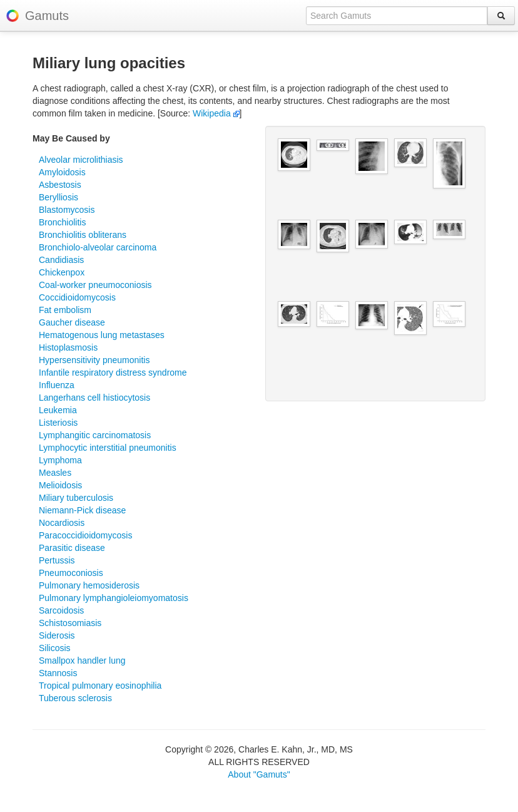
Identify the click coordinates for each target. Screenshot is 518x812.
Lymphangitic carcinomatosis (95, 435)
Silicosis (55, 648)
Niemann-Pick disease (82, 510)
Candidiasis (61, 260)
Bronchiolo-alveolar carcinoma (98, 247)
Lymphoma (60, 460)
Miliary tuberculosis (76, 498)
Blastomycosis (67, 210)
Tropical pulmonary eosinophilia (100, 686)
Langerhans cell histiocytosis (94, 398)
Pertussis (57, 560)
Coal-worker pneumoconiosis (95, 285)
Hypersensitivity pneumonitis (94, 360)
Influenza (57, 385)
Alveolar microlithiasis (81, 160)
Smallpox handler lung (82, 660)
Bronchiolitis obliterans (83, 235)
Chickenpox (62, 272)
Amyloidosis (62, 172)
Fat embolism (65, 310)
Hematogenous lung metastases (102, 335)
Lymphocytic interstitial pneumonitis (108, 448)
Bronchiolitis (62, 222)
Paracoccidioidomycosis (85, 535)
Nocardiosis (62, 523)
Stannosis (58, 673)
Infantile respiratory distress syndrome (113, 373)
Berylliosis (58, 197)
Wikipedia (216, 113)
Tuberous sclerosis (75, 698)
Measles (55, 473)
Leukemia (58, 410)
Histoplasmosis (68, 347)
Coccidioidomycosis (77, 297)
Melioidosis (60, 485)
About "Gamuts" (259, 774)
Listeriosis (58, 423)
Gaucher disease (72, 322)
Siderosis (57, 635)
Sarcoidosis (61, 610)
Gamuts (47, 16)
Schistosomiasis (70, 623)
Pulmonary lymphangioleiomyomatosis (114, 598)
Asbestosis (60, 185)
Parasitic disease (72, 548)
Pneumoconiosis (71, 573)
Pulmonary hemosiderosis (89, 585)
